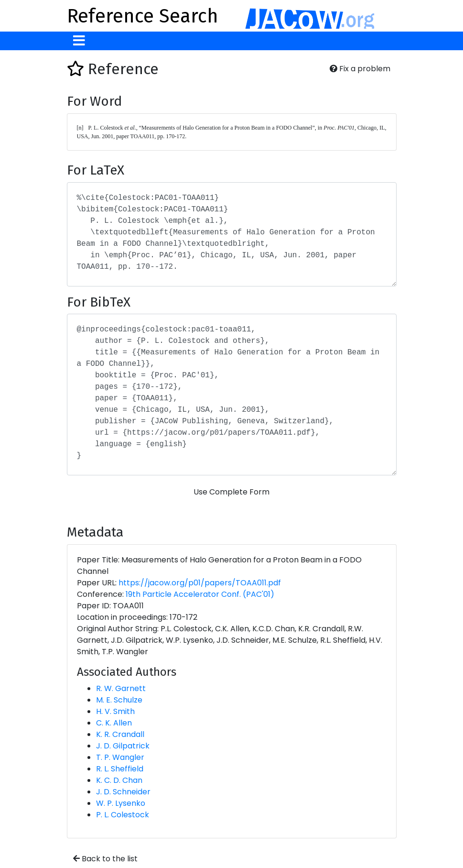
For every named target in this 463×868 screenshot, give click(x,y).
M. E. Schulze (119, 700)
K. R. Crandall (120, 734)
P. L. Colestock (123, 815)
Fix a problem (360, 69)
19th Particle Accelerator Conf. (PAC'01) (200, 594)
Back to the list (105, 859)
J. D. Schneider (123, 792)
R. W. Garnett (121, 688)
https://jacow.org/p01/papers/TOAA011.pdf (200, 583)
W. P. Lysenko (121, 803)
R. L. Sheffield (120, 769)
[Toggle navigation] (79, 41)
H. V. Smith (115, 711)
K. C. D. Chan (119, 780)
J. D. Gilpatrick (123, 746)
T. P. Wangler (120, 757)
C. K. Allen (114, 723)
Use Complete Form (231, 492)
